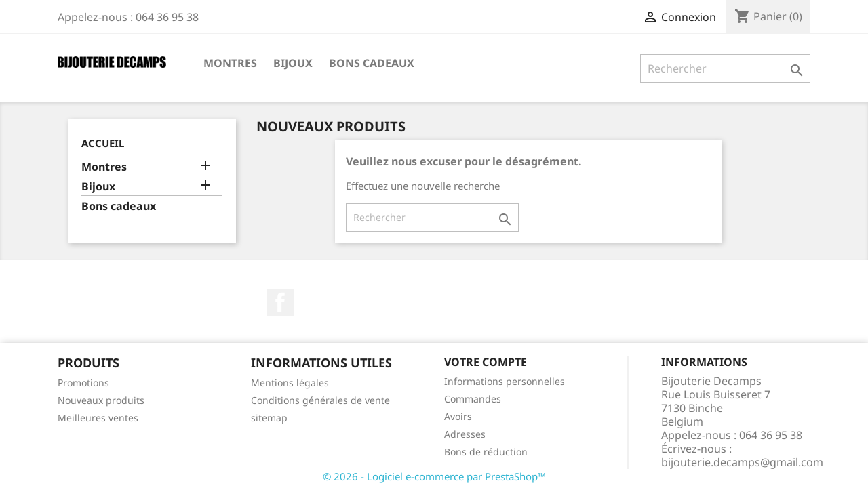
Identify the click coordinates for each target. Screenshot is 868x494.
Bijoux (293, 63)
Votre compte (486, 362)
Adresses (465, 434)
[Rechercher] (725, 68)
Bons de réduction (486, 452)
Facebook (280, 302)
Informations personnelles (505, 381)
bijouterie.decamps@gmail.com (742, 462)
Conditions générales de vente (320, 400)
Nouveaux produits (101, 400)
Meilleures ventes (98, 418)
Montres (230, 63)
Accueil (103, 143)
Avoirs (458, 416)
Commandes (473, 399)
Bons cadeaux (372, 63)
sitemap (269, 418)
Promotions (83, 383)
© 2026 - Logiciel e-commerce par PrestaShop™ (434, 476)
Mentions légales (290, 383)
